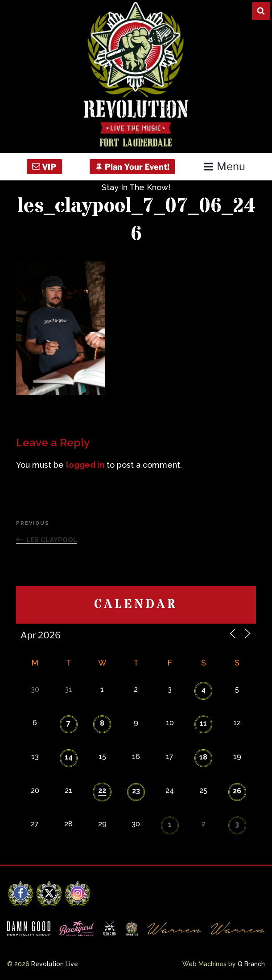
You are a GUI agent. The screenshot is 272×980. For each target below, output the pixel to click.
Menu (224, 166)
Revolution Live (55, 964)
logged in (85, 465)
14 (69, 757)
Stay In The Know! (136, 187)
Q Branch (251, 964)
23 (136, 791)
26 (237, 791)
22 (102, 790)
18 (203, 757)
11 (203, 723)
